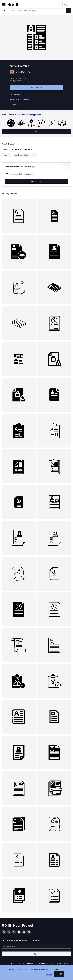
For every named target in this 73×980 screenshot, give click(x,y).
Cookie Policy (33, 970)
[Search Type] (6, 11)
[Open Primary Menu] (4, 5)
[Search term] (38, 11)
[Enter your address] (36, 946)
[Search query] (36, 174)
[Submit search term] (68, 11)
